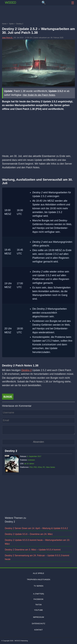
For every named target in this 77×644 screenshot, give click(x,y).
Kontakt (38, 630)
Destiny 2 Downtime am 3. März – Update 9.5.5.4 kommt (33, 550)
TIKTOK (39, 605)
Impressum (39, 617)
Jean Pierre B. (8, 38)
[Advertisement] (38, 15)
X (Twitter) (39, 594)
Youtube (39, 610)
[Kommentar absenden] (38, 442)
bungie (8, 397)
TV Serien (39, 586)
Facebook (38, 599)
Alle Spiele (39, 573)
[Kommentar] (38, 430)
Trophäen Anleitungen (38, 580)
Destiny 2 (27, 370)
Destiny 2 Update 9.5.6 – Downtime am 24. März (29, 534)
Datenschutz (38, 624)
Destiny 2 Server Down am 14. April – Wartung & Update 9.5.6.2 (36, 528)
